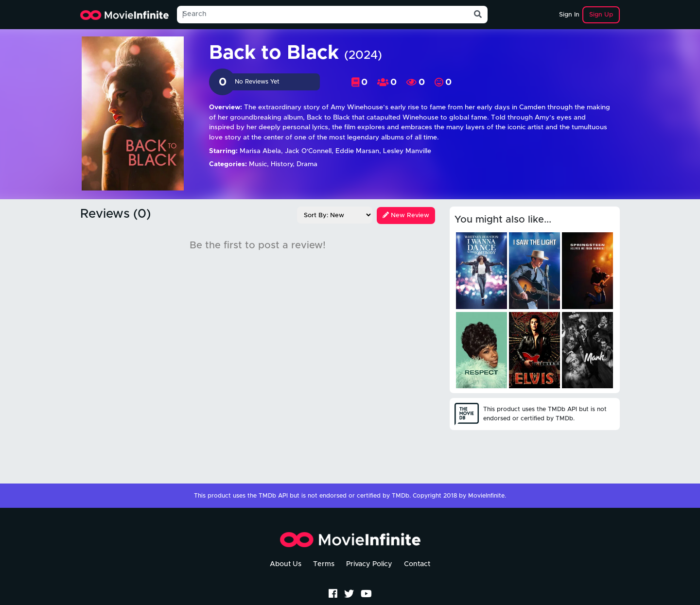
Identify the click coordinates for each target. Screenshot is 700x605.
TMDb (401, 496)
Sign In (569, 15)
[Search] (323, 15)
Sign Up (601, 15)
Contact (417, 564)
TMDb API (273, 496)
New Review (406, 216)
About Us (286, 564)
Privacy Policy (369, 564)
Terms (324, 564)
